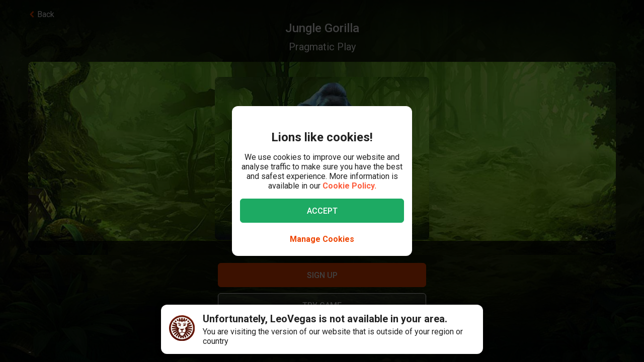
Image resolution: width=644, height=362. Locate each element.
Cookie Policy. (349, 186)
